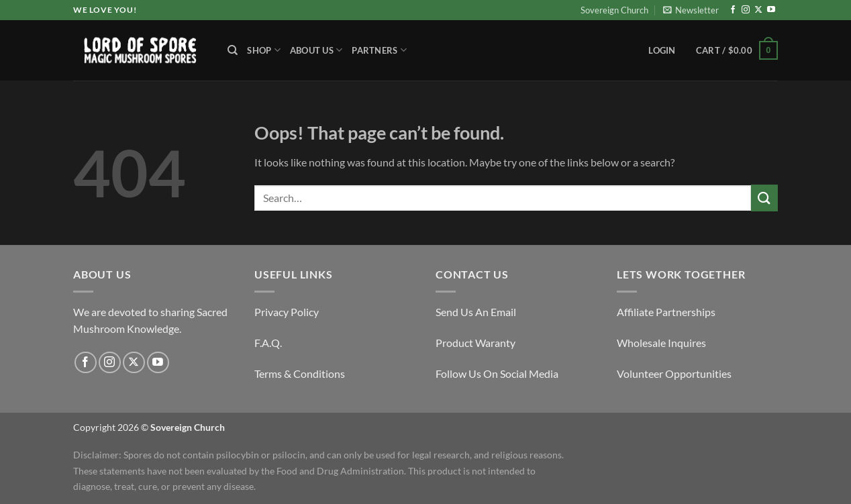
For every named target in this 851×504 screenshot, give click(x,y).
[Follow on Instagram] (746, 10)
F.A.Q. (268, 343)
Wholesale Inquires (661, 343)
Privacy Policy (287, 312)
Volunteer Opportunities (674, 373)
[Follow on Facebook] (733, 10)
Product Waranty (475, 343)
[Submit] (764, 198)
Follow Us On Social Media (497, 373)
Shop (263, 50)
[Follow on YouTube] (771, 10)
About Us (316, 50)
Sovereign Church (614, 10)
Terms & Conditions (300, 373)
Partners (379, 50)
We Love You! (105, 10)
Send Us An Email (476, 312)
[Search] (233, 50)
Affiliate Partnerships (666, 312)
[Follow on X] (758, 10)
